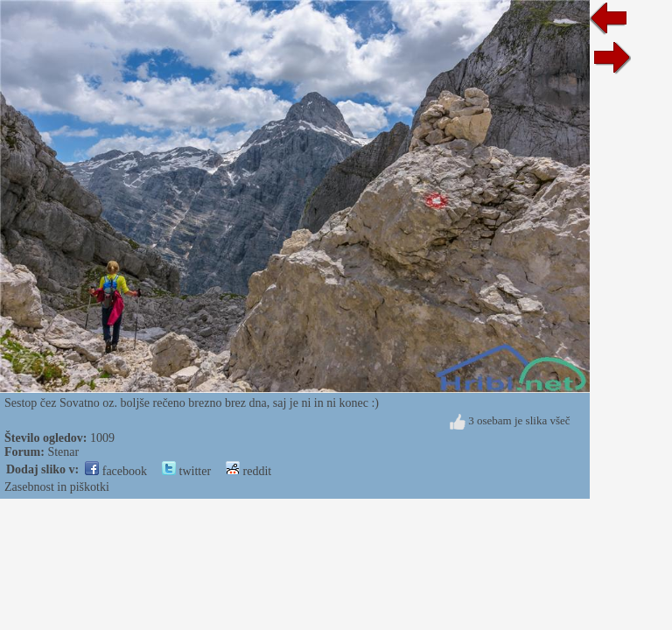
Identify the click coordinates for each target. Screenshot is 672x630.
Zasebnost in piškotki (57, 487)
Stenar (63, 452)
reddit (248, 471)
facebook (116, 471)
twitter (186, 471)
